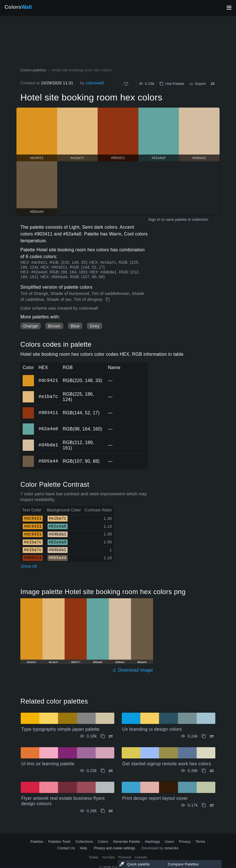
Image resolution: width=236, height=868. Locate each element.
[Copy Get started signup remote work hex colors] (204, 771)
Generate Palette (126, 842)
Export (198, 84)
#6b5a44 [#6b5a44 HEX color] (28, 457)
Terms (200, 842)
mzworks (171, 848)
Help (83, 848)
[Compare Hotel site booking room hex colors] (213, 84)
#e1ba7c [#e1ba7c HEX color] (28, 393)
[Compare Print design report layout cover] (212, 805)
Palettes (37, 842)
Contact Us (66, 848)
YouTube (108, 857)
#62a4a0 (48, 429)
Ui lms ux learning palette (48, 764)
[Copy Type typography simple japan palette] (103, 736)
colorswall (95, 83)
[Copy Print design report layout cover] (204, 805)
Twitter (94, 857)
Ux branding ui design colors (152, 729)
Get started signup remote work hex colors (167, 764)
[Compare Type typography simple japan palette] (111, 736)
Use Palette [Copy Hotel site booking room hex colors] (172, 84)
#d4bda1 (48, 445)
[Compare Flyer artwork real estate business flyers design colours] (111, 811)
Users (170, 842)
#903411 (48, 413)
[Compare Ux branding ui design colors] (212, 736)
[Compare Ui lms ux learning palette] (111, 771)
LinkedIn (141, 857)
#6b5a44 (48, 461)
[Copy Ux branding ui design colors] (204, 736)
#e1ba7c (48, 397)
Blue (75, 326)
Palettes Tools (60, 842)
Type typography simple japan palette (60, 729)
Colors (18, 7)
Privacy (185, 842)
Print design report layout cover (155, 798)
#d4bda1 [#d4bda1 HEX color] (28, 441)
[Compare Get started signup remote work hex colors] (212, 771)
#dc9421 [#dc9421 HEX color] (28, 377)
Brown (54, 326)
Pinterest (125, 857)
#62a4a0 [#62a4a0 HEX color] (28, 425)
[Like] (126, 84)
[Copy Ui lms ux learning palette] (103, 771)
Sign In (154, 219)
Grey (95, 326)
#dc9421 (48, 380)
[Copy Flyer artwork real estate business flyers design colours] (103, 811)
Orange (31, 326)
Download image (133, 670)
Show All (29, 566)
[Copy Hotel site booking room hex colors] (108, 300)
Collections (84, 842)
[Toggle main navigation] (229, 8)
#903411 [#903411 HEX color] (28, 409)
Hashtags (152, 842)
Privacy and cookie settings (114, 848)
